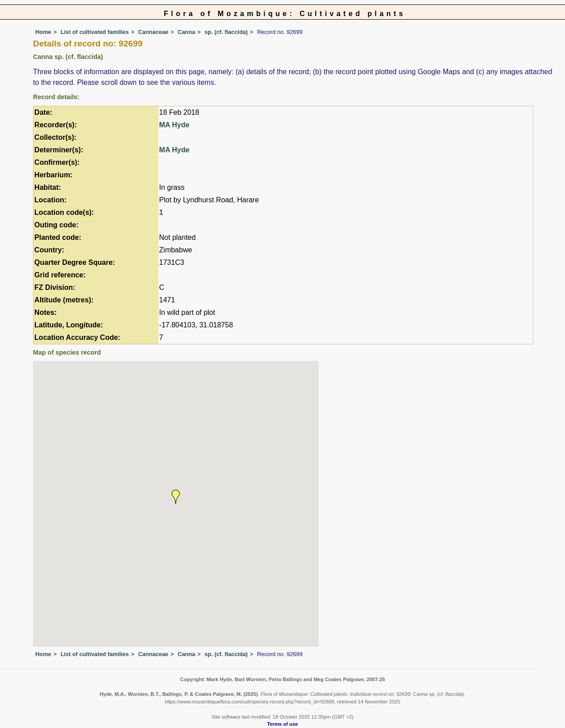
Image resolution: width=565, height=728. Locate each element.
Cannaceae (154, 32)
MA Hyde (174, 125)
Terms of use (283, 724)
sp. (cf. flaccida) (226, 32)
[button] (176, 497)
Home (43, 32)
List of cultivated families (95, 32)
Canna (186, 32)
